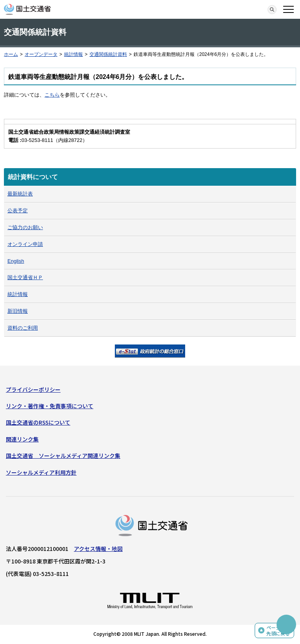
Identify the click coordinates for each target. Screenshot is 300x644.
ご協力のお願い (25, 227)
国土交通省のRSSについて (38, 422)
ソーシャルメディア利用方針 (41, 472)
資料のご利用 (23, 328)
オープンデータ (41, 54)
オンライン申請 (25, 244)
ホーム (11, 54)
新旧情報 (18, 311)
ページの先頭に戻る (278, 631)
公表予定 (18, 211)
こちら (52, 95)
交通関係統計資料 (108, 54)
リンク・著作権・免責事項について (50, 406)
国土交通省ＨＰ (25, 277)
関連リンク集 (22, 439)
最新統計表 (20, 194)
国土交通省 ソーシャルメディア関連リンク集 (63, 456)
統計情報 (73, 54)
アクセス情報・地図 (98, 549)
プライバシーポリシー (33, 389)
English (16, 261)
